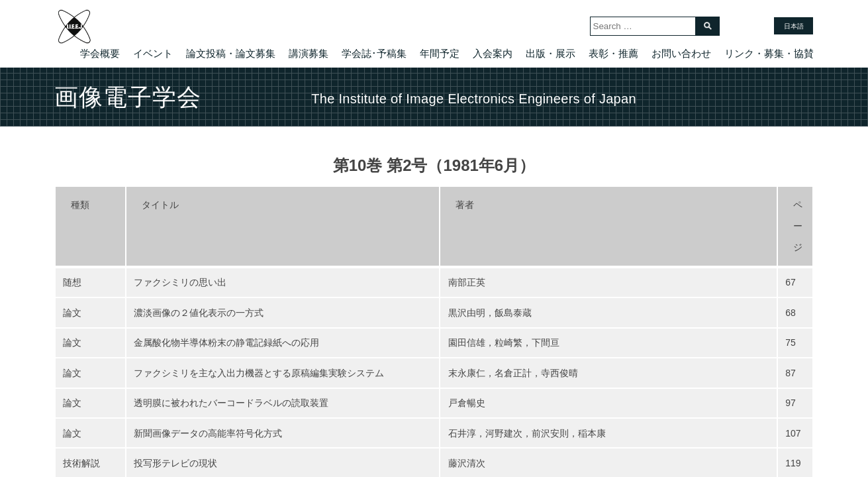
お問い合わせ (681, 53)
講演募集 (309, 53)
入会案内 (493, 53)
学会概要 (100, 53)
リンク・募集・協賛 (769, 53)
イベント (153, 53)
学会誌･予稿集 (374, 53)
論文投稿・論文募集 (231, 53)
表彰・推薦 (613, 53)
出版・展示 (551, 53)
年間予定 (440, 53)
